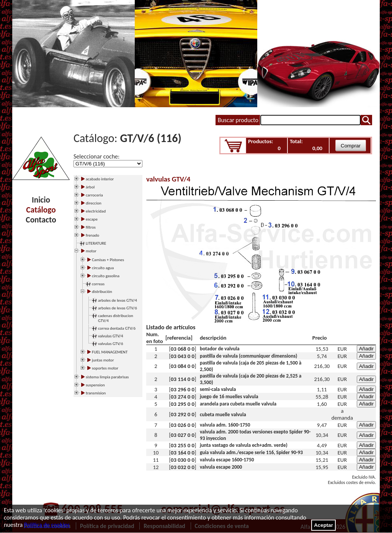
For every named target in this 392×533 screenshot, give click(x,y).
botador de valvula (220, 349)
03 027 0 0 (183, 435)
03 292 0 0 (183, 414)
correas (98, 284)
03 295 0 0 (183, 404)
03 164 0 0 (183, 453)
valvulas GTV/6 (111, 344)
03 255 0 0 (183, 445)
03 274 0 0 (183, 397)
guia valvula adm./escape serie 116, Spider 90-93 (251, 452)
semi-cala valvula (218, 389)
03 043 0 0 (183, 356)
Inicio (41, 200)
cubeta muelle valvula (223, 414)
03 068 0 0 (183, 349)
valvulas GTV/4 (111, 336)
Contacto (41, 220)
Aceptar (323, 525)
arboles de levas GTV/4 (118, 300)
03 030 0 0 (183, 460)
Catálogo (41, 210)
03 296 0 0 (183, 389)
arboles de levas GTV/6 (118, 308)
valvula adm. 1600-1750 (225, 425)
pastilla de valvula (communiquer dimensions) (248, 356)
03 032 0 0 (183, 467)
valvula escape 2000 (221, 467)
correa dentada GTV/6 (117, 328)
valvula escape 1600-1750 (227, 460)
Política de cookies (47, 525)
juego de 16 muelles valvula (229, 396)
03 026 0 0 (183, 425)
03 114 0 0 (183, 379)
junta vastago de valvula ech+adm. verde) (244, 445)
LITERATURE (96, 243)
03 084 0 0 (183, 366)
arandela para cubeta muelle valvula (238, 404)
